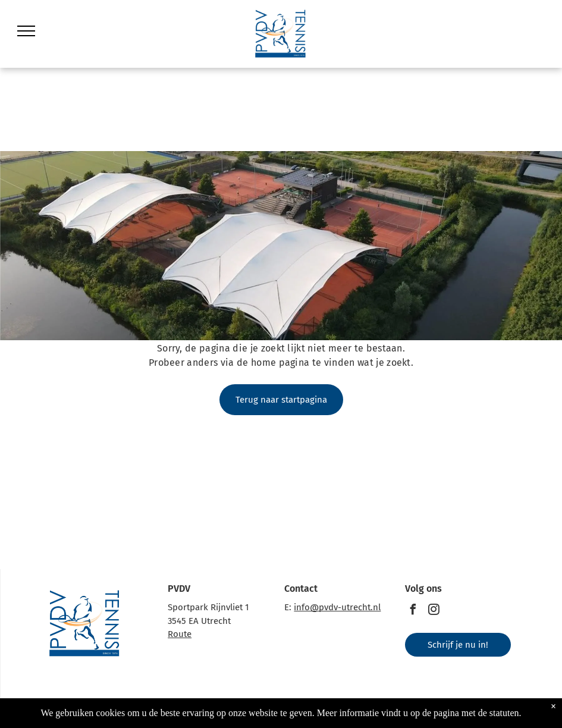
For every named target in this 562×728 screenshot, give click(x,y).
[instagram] (434, 611)
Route (180, 634)
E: (288, 607)
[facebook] (413, 611)
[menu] (26, 31)
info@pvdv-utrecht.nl (337, 607)
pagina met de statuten (476, 713)
